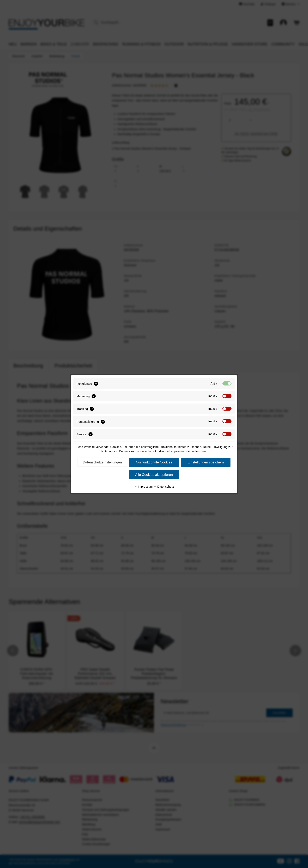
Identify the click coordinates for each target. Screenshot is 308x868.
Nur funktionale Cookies (154, 462)
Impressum (143, 487)
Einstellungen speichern (206, 462)
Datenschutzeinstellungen (102, 462)
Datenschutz (164, 487)
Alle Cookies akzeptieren (154, 475)
